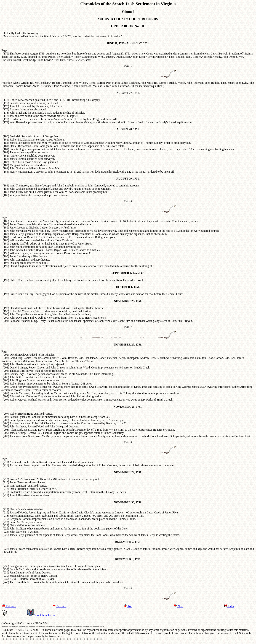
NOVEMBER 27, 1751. (128, 345)
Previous (59, 606)
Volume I (128, 12)
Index (229, 606)
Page (4, 218)
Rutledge (7, 83)
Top (128, 606)
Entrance (9, 606)
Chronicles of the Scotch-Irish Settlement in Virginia (128, 4)
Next (179, 606)
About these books (41, 615)
